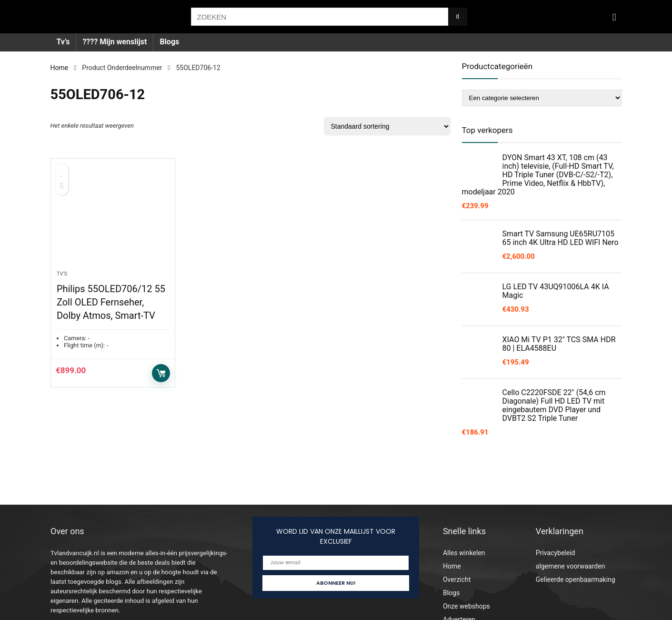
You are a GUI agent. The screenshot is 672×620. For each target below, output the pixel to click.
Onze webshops (466, 606)
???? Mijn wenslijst (115, 42)
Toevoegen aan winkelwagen (161, 373)
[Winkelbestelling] (387, 126)
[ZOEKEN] (457, 17)
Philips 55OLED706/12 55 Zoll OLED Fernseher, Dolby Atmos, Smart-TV (111, 302)
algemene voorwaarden (571, 566)
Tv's (62, 274)
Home (60, 68)
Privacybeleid (556, 553)
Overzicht (457, 579)
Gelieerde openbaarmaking (576, 579)
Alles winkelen (464, 553)
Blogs (169, 42)
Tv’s (63, 42)
